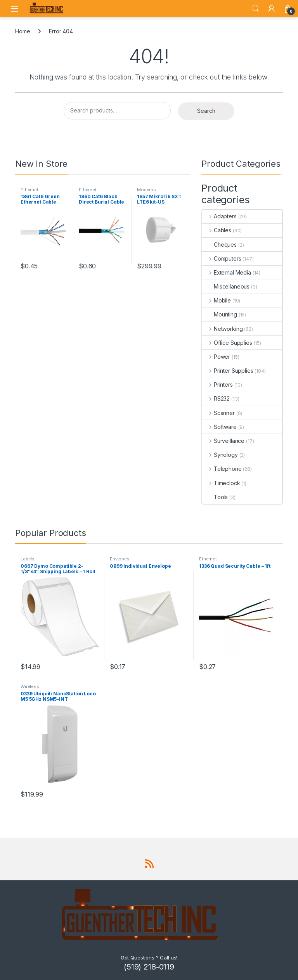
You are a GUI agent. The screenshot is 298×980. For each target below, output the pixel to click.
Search (255, 9)
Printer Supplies (228, 371)
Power (216, 357)
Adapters (219, 216)
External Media (227, 272)
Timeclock (221, 483)
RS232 (216, 398)
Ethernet (29, 190)
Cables (217, 230)
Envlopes (120, 559)
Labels (28, 559)
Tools (215, 497)
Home (23, 31)
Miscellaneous (226, 286)
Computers (222, 258)
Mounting (220, 314)
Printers (217, 385)
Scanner (218, 413)
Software (219, 427)
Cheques (219, 245)
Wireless (30, 686)
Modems (146, 190)
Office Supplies (227, 343)
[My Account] (272, 9)
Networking (222, 329)
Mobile (217, 300)
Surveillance (223, 441)
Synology (220, 455)
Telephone (222, 469)
